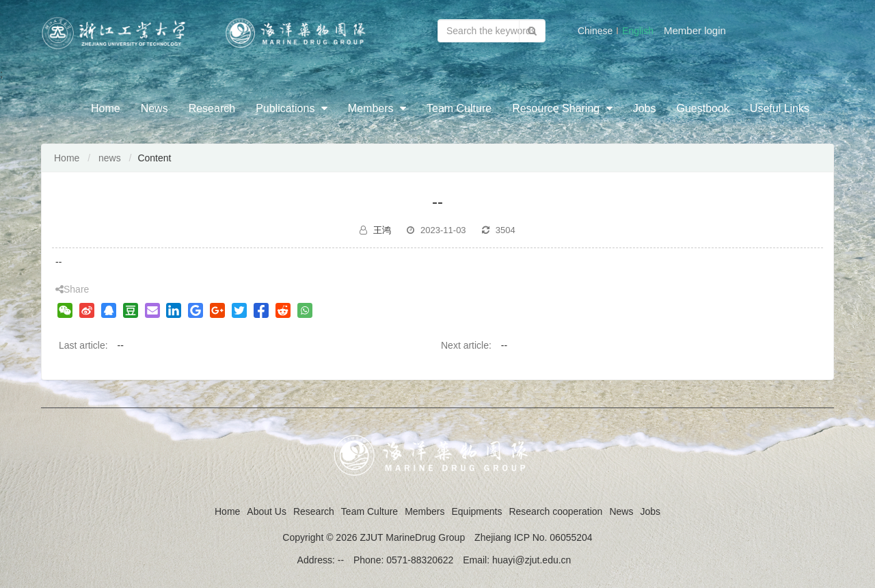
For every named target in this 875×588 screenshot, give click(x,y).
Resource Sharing (562, 108)
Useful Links (780, 108)
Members (377, 108)
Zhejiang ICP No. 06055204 (534, 537)
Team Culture (459, 108)
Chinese (595, 31)
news (110, 158)
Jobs (645, 108)
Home (106, 108)
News (154, 108)
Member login (695, 30)
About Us (267, 511)
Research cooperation (555, 511)
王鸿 (382, 230)
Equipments (476, 511)
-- (120, 345)
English (638, 31)
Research (212, 108)
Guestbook (702, 108)
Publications (292, 108)
